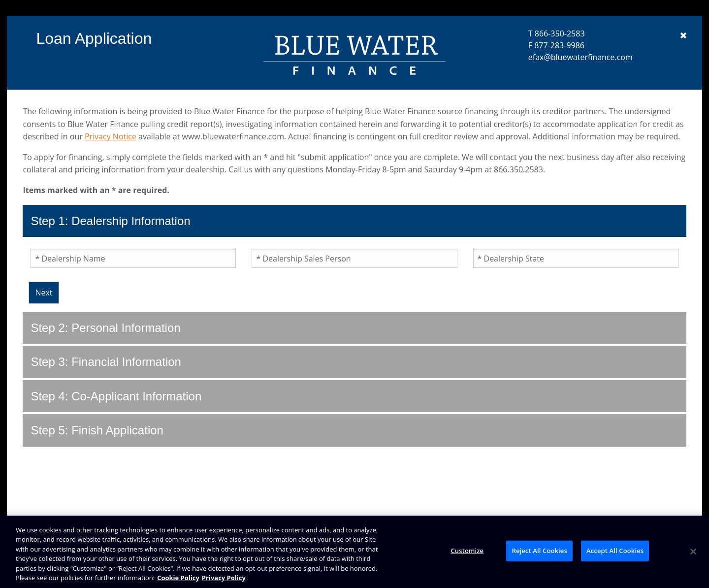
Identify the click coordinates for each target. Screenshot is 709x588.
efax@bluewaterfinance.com (580, 57)
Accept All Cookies (615, 551)
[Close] (693, 552)
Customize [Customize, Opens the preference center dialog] (467, 551)
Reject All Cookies (539, 551)
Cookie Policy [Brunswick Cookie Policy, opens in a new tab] (178, 578)
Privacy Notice (111, 136)
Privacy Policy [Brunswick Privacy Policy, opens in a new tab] (224, 578)
